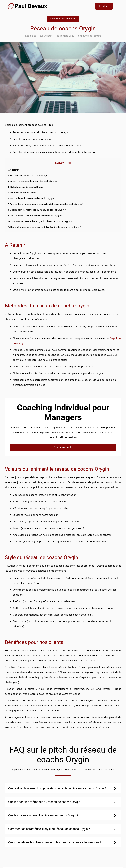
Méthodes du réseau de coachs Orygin (29, 176)
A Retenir (14, 170)
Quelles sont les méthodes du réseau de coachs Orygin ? (38, 210)
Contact (104, 6)
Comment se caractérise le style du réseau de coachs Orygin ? (41, 222)
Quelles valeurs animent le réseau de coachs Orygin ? (36, 216)
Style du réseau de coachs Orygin (26, 187)
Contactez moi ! (63, 448)
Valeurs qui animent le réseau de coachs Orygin (33, 182)
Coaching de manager (63, 19)
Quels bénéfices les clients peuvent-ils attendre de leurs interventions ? (45, 227)
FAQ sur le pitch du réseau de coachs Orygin (32, 199)
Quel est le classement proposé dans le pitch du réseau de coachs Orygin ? (46, 205)
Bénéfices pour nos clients (23, 193)
